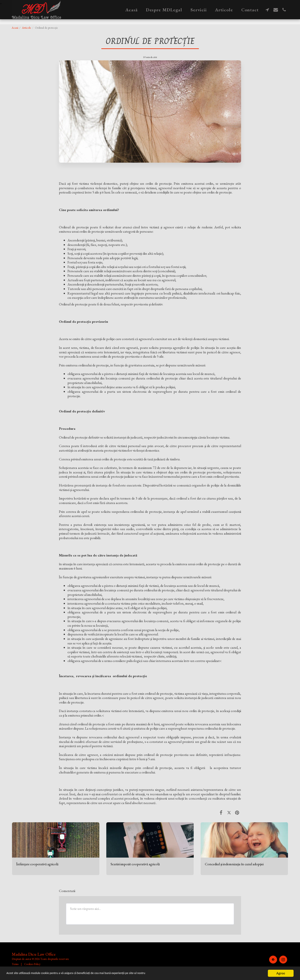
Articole (27, 28)
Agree (281, 973)
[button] (267, 10)
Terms (15, 964)
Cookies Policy (32, 964)
